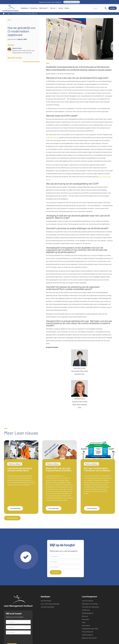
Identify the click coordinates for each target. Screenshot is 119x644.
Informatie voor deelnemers (90, 607)
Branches (85, 616)
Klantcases (85, 619)
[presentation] (18, 639)
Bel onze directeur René (72, 2)
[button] (25, 8)
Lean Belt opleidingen (47, 607)
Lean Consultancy (88, 601)
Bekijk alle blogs (12, 518)
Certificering (86, 610)
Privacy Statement (88, 632)
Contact (113, 8)
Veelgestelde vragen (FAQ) (90, 629)
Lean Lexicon (86, 625)
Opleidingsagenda (87, 613)
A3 (84, 93)
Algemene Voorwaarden (89, 638)
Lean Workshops (46, 601)
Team (84, 622)
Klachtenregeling (87, 635)
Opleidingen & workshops (90, 604)
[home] (10, 8)
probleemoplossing (52, 137)
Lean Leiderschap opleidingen (50, 604)
